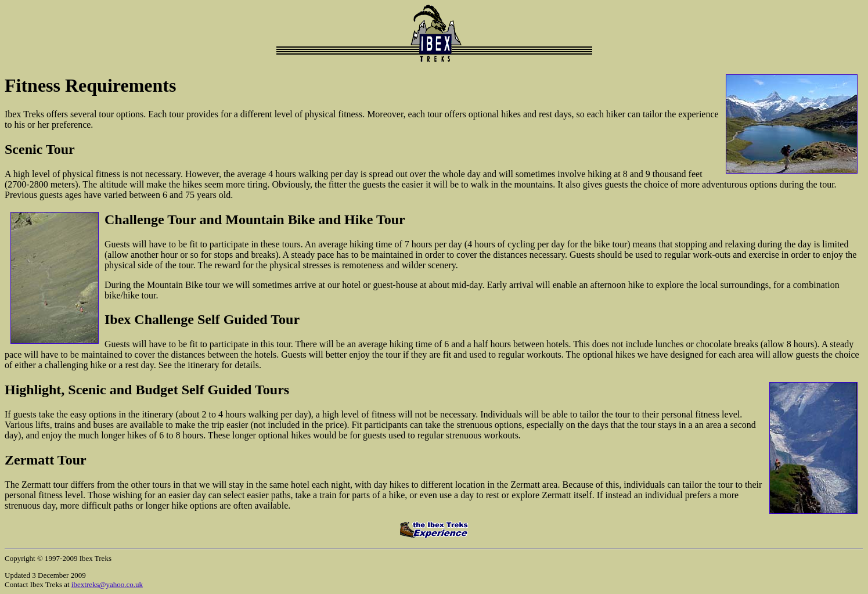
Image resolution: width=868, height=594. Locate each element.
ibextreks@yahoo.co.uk (107, 584)
